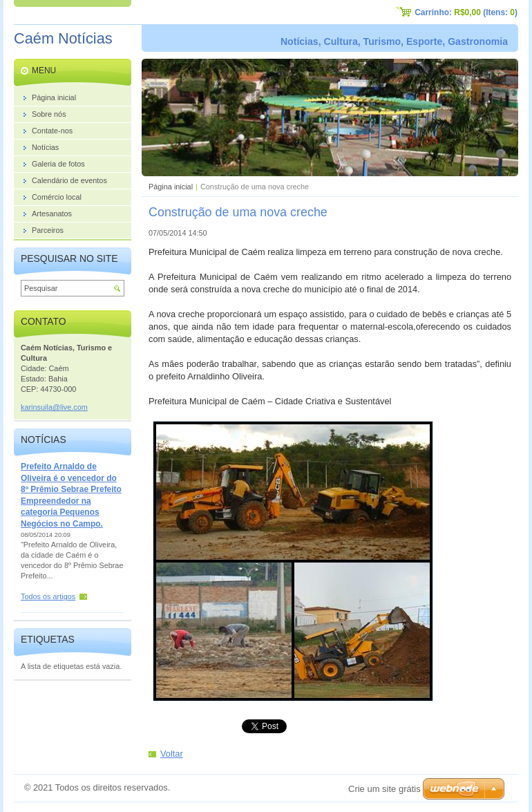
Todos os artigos (48, 596)
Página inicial (171, 187)
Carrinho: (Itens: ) (466, 12)
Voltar (172, 754)
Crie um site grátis (384, 789)
